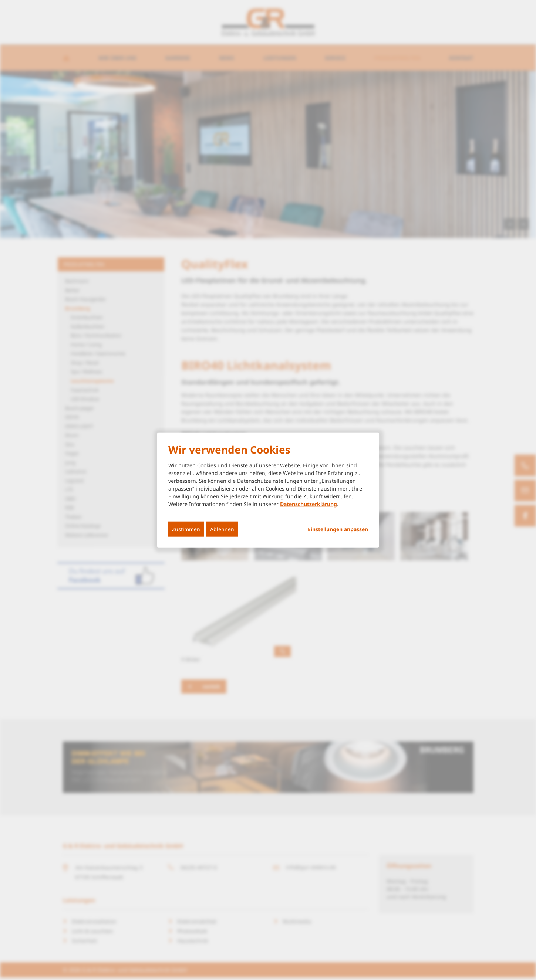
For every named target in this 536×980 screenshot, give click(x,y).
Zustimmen (186, 529)
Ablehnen (222, 529)
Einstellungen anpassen (338, 529)
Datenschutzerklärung (309, 504)
